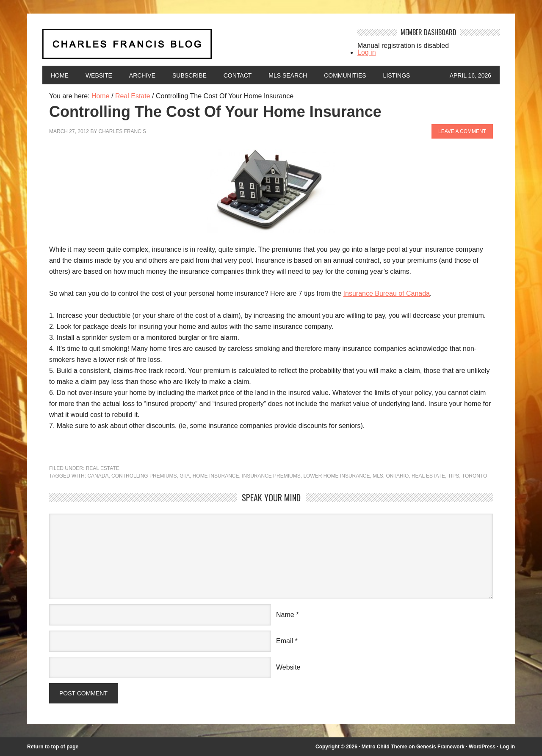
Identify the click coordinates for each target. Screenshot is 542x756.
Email (285, 641)
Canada (98, 476)
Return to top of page (53, 747)
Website (99, 75)
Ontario (398, 476)
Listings (397, 75)
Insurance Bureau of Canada (387, 293)
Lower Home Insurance (337, 476)
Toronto (475, 476)
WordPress (482, 747)
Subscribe (189, 75)
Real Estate (103, 468)
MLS (378, 476)
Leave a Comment (462, 131)
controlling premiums (144, 476)
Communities (346, 75)
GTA (185, 476)
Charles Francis (123, 131)
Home (60, 75)
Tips (454, 476)
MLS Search (288, 75)
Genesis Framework (440, 747)
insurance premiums (272, 476)
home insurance (216, 476)
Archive (142, 75)
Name (285, 615)
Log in (367, 52)
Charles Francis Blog (192, 47)
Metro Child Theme (384, 747)
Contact (238, 75)
